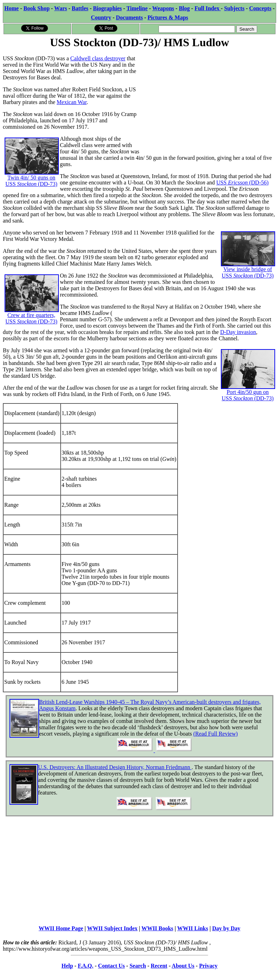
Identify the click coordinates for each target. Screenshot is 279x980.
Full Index (208, 8)
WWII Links (193, 928)
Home (11, 8)
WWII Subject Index (112, 928)
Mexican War (72, 102)
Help (67, 966)
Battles (80, 8)
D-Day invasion (238, 332)
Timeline (137, 8)
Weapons (163, 8)
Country (101, 17)
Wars (61, 8)
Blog (184, 8)
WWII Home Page (61, 928)
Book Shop (37, 8)
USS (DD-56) (242, 182)
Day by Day (226, 928)
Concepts (260, 8)
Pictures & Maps (168, 17)
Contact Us (111, 966)
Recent (159, 966)
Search (138, 966)
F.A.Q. (86, 966)
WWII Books (157, 928)
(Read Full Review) (216, 734)
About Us (183, 966)
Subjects (234, 8)
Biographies (107, 8)
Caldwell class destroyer (98, 58)
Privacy (208, 966)
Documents (129, 17)
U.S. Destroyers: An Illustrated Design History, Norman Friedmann (115, 767)
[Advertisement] (208, 99)
